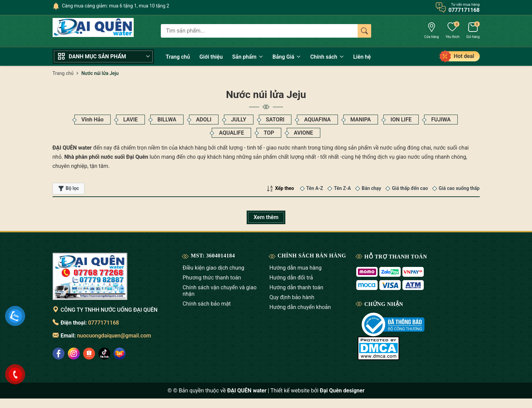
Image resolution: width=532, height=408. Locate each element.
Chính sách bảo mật (207, 304)
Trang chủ (178, 57)
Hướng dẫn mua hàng (296, 268)
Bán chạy (371, 188)
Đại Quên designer (342, 391)
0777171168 (104, 323)
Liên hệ (362, 57)
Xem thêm (266, 217)
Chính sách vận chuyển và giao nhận (220, 291)
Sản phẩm (248, 57)
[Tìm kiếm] (364, 31)
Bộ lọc (69, 189)
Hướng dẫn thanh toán (296, 287)
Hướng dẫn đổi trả (291, 278)
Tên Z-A (342, 188)
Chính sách (327, 57)
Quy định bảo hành (292, 297)
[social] (59, 354)
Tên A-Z (315, 188)
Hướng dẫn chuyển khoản (300, 307)
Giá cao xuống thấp (459, 188)
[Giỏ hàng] (473, 31)
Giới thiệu (211, 57)
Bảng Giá (287, 57)
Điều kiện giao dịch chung (213, 268)
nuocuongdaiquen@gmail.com (114, 336)
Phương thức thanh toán (212, 278)
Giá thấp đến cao (410, 188)
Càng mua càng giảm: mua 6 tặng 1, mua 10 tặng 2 (116, 6)
